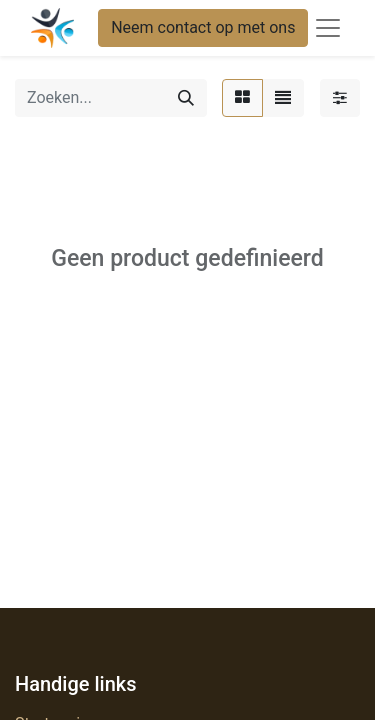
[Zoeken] (186, 98)
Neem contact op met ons (203, 27)
